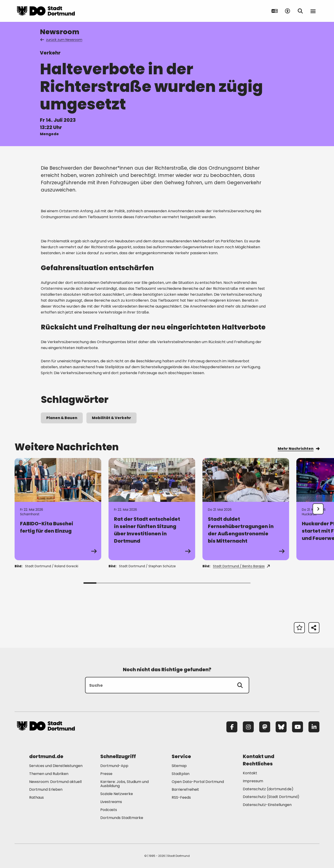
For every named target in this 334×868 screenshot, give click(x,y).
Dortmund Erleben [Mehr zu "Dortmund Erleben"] (46, 789)
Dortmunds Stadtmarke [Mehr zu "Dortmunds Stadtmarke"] (122, 818)
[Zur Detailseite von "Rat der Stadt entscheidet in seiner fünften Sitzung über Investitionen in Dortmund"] (152, 509)
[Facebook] (232, 727)
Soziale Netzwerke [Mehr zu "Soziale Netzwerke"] (117, 794)
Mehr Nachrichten (299, 449)
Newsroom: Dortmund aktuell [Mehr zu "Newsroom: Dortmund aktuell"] (55, 782)
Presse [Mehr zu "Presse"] (106, 774)
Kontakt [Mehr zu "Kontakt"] (250, 773)
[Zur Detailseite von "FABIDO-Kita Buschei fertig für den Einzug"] (58, 509)
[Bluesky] (281, 727)
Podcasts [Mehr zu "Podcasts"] (109, 810)
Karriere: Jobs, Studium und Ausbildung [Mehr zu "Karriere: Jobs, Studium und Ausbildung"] (124, 784)
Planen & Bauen (62, 418)
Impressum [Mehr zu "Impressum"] (253, 781)
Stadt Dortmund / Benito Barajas (241, 566)
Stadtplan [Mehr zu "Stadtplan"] (181, 774)
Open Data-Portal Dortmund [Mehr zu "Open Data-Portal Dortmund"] (198, 782)
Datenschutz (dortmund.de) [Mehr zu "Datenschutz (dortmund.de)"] (268, 789)
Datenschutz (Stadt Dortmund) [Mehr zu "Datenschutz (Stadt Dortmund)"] (271, 797)
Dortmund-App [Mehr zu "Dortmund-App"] (114, 766)
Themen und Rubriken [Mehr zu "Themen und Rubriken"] (49, 774)
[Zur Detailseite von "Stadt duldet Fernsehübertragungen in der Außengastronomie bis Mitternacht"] (246, 509)
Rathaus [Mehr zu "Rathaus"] (36, 797)
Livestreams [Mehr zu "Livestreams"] (111, 802)
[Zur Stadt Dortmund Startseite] (46, 11)
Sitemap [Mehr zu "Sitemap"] (179, 766)
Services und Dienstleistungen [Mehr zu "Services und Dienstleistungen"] (56, 766)
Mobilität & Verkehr (111, 418)
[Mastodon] (265, 727)
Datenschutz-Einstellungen (267, 805)
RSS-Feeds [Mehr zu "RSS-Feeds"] (181, 797)
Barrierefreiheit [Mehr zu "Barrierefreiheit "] (185, 789)
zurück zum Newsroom (62, 40)
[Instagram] (248, 727)
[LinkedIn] (314, 727)
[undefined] (318, 509)
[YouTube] (298, 727)
